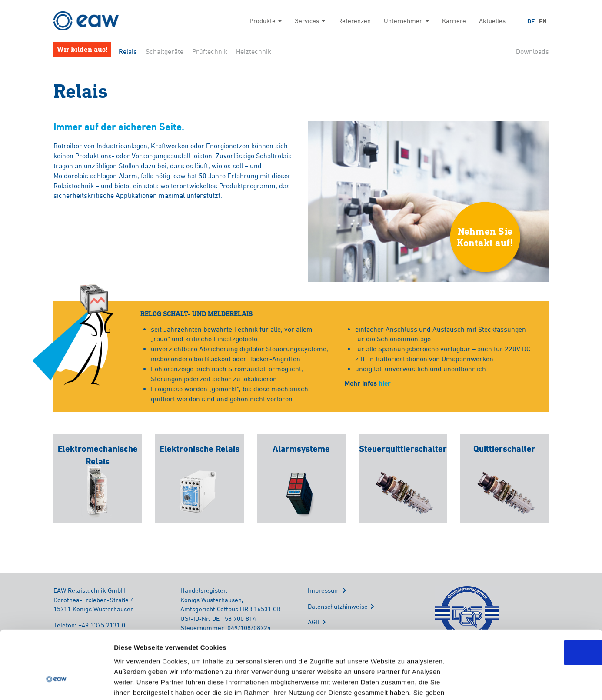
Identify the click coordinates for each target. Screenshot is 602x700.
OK (530, 597)
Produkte (266, 21)
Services (310, 21)
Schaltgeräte (165, 51)
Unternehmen (406, 21)
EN (543, 21)
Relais (128, 51)
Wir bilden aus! (82, 49)
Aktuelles (492, 21)
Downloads (532, 51)
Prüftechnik (210, 51)
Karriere (454, 21)
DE (531, 21)
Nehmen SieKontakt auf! (485, 237)
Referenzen (354, 21)
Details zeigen (462, 683)
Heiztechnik (254, 51)
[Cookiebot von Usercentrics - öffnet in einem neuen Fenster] (56, 683)
